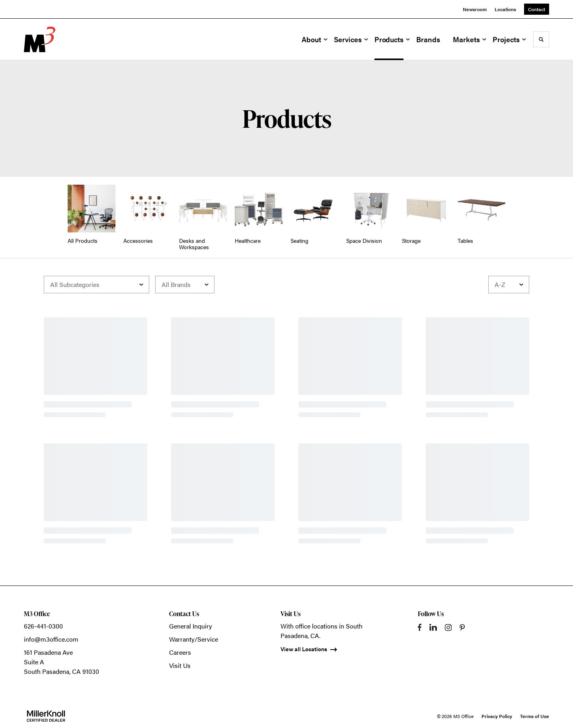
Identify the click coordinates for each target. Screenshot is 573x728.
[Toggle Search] (541, 39)
